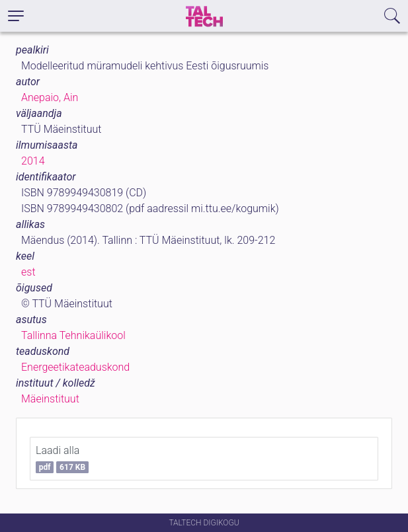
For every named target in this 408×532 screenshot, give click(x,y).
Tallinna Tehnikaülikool (73, 335)
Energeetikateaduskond (75, 367)
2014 (33, 161)
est (28, 272)
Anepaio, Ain (50, 97)
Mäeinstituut (50, 399)
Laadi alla (62, 459)
